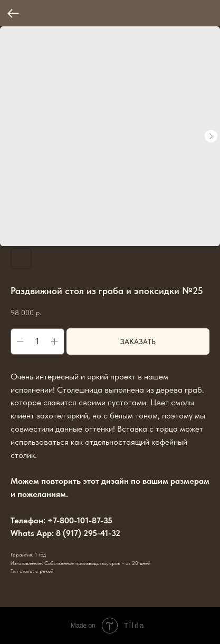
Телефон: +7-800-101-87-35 (61, 520)
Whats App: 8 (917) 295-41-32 (65, 533)
